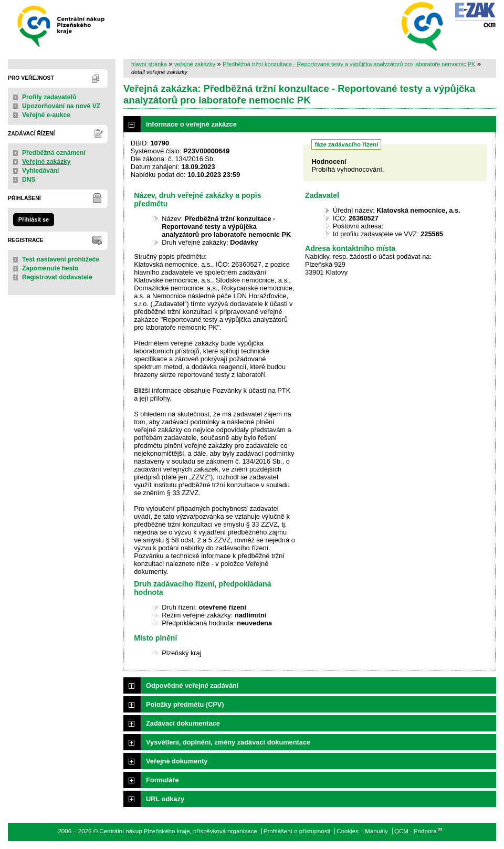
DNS (29, 180)
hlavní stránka (149, 64)
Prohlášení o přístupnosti (297, 831)
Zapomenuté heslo (50, 268)
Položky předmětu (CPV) (185, 704)
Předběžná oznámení (54, 153)
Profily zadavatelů (49, 97)
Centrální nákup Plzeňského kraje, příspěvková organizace (62, 25)
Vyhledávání (41, 171)
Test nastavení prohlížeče (61, 259)
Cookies (348, 831)
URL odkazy (165, 799)
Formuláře (162, 780)
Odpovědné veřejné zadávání (192, 685)
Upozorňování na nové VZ (61, 106)
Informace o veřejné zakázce (191, 124)
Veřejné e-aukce (46, 115)
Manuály (376, 831)
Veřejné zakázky (46, 162)
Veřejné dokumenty (177, 761)
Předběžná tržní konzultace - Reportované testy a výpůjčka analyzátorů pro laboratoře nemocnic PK (349, 64)
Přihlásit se (34, 219)
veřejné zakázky (195, 64)
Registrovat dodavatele (57, 277)
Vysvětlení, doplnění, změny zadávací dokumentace (228, 742)
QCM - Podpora (416, 831)
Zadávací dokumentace (183, 723)
